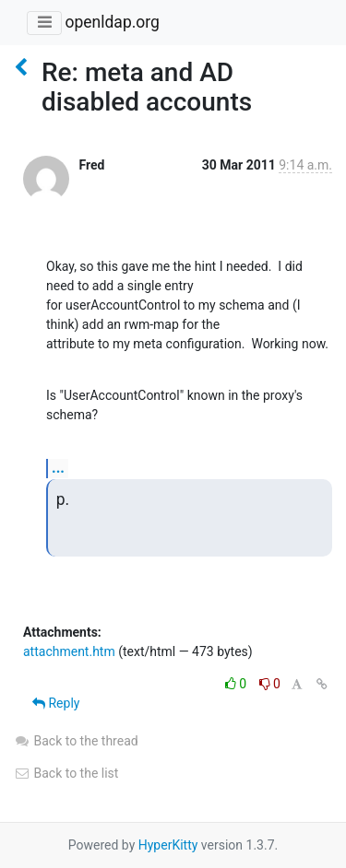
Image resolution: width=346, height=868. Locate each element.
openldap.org (112, 22)
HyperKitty (168, 845)
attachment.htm (69, 651)
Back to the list (66, 773)
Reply (56, 703)
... (58, 468)
